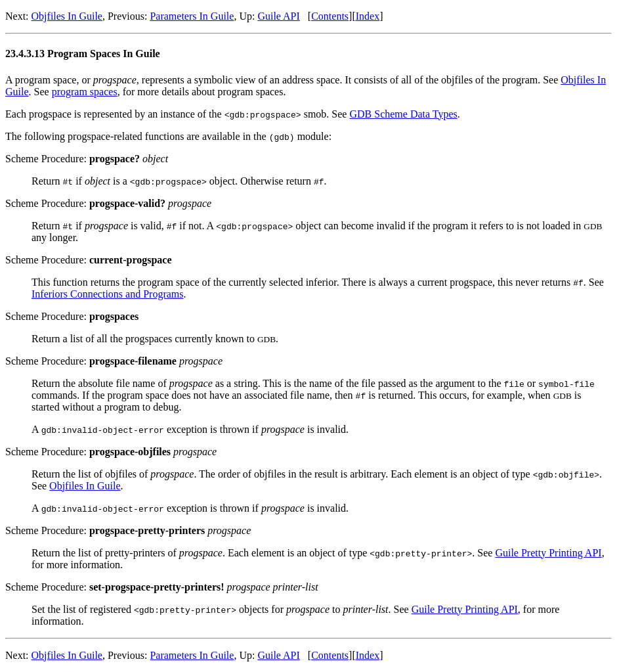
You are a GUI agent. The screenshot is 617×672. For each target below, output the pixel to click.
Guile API (278, 16)
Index (368, 16)
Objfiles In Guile (67, 16)
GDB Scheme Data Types (403, 114)
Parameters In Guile (192, 16)
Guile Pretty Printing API (548, 553)
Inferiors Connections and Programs (108, 294)
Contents (330, 16)
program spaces (85, 92)
